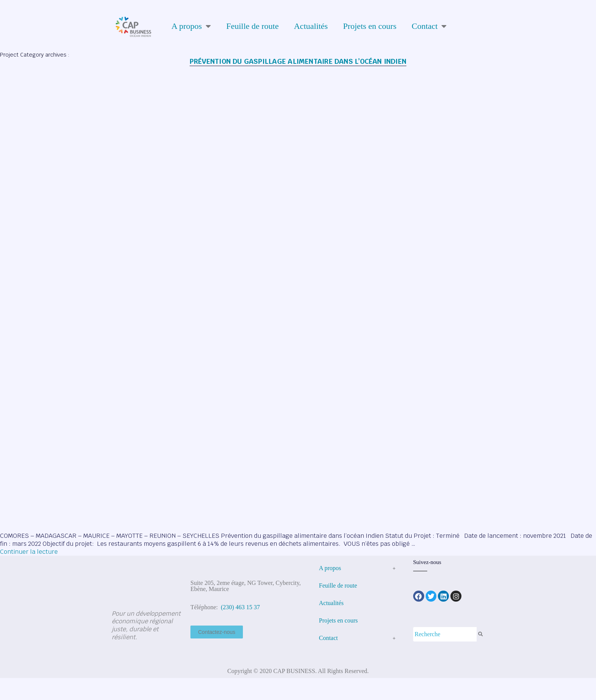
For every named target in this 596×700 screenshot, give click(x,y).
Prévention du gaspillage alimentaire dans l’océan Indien (298, 61)
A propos (191, 26)
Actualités (311, 26)
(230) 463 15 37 (240, 607)
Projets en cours (370, 26)
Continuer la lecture (29, 552)
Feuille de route (252, 26)
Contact (429, 26)
